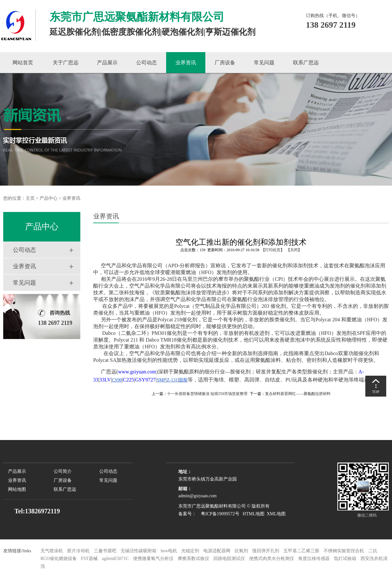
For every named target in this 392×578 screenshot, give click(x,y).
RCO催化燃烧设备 (59, 559)
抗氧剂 (241, 551)
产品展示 (107, 63)
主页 (30, 198)
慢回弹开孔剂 (266, 551)
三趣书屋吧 (105, 551)
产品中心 (49, 198)
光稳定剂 (190, 551)
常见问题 (264, 63)
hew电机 (169, 551)
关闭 (294, 250)
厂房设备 (225, 63)
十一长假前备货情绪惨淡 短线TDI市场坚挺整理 (207, 394)
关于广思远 (66, 63)
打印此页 (273, 250)
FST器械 (89, 559)
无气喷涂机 (52, 551)
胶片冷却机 (78, 551)
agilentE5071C (115, 559)
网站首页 (23, 63)
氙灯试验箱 (346, 559)
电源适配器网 (217, 551)
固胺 (183, 380)
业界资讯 (186, 63)
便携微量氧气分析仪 (153, 559)
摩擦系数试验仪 (193, 559)
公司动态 (147, 63)
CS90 (117, 380)
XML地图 (276, 514)
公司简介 (63, 471)
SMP (161, 380)
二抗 (373, 551)
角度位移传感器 (314, 559)
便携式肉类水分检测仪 (272, 559)
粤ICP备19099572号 (218, 514)
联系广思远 (306, 63)
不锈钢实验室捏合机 (344, 551)
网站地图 (17, 489)
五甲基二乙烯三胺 (301, 551)
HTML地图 (254, 514)
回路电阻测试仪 (229, 559)
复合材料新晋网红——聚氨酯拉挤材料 (298, 394)
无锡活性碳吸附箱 (138, 551)
